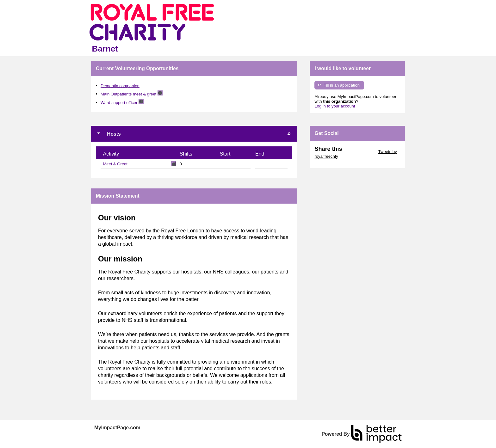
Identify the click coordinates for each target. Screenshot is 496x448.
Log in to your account (335, 106)
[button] (289, 134)
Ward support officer (119, 102)
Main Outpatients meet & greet (129, 94)
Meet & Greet (115, 164)
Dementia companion (120, 86)
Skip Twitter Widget (360, 152)
